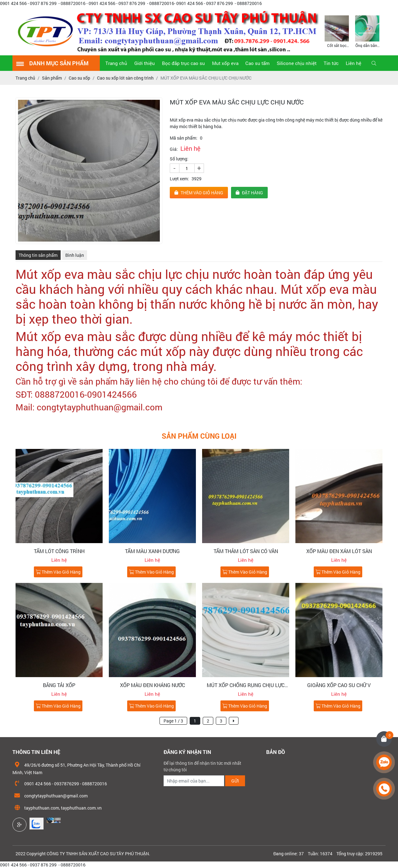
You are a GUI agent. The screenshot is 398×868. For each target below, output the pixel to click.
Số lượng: (179, 159)
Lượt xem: (179, 179)
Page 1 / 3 (173, 721)
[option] (337, 31)
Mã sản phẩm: (184, 138)
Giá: (174, 149)
